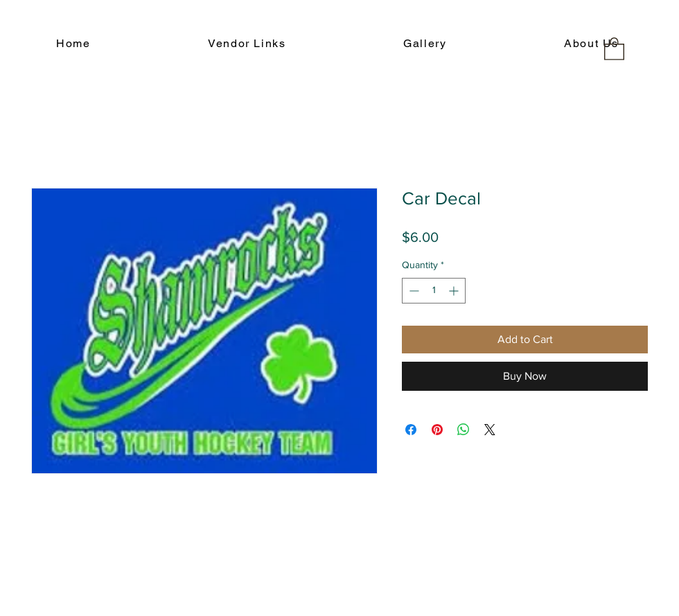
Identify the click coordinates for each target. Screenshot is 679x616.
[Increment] (455, 291)
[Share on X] (490, 430)
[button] (614, 48)
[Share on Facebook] (411, 430)
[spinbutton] (434, 291)
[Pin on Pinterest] (437, 430)
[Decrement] (413, 291)
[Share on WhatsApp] (464, 430)
